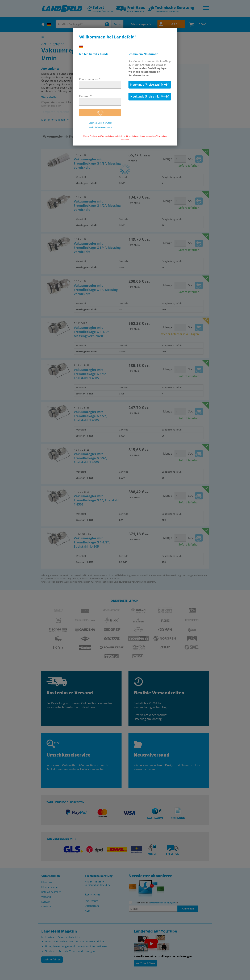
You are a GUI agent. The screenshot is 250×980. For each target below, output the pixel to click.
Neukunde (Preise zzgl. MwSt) (150, 85)
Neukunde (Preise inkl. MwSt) (150, 96)
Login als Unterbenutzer (100, 123)
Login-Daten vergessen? (100, 127)
